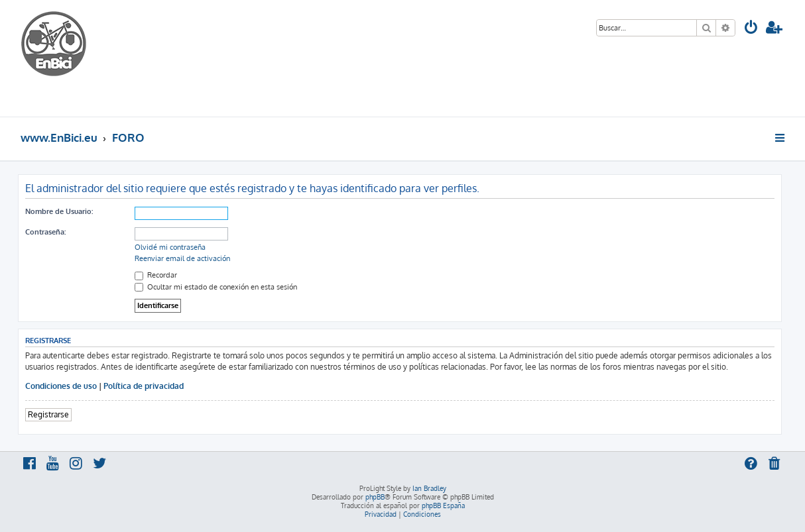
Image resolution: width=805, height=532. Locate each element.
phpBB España (443, 505)
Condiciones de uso (61, 386)
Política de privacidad (144, 386)
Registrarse (48, 414)
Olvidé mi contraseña (170, 247)
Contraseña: (45, 232)
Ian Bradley (429, 488)
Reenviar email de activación (182, 258)
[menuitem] (751, 29)
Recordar (156, 275)
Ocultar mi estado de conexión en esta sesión (216, 287)
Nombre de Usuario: (59, 211)
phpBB (375, 497)
